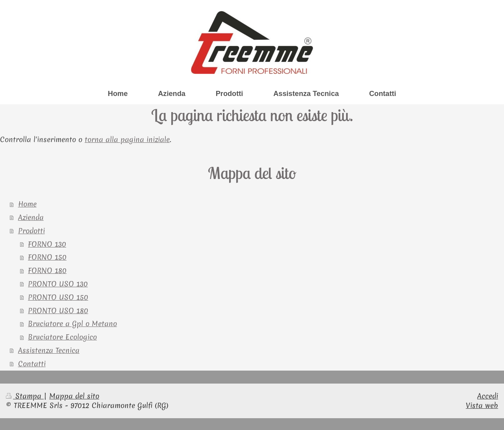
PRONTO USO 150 (58, 297)
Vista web (482, 405)
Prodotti (31, 231)
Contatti (32, 364)
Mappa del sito (74, 396)
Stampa (25, 396)
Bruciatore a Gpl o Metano (72, 324)
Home (27, 204)
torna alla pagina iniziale (127, 139)
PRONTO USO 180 (58, 311)
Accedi (488, 396)
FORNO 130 (47, 244)
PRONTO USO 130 (58, 284)
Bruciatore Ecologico (62, 337)
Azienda (31, 217)
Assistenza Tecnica (49, 350)
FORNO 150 (47, 257)
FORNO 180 (47, 270)
